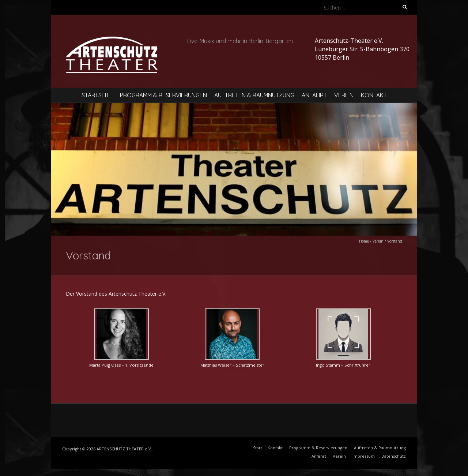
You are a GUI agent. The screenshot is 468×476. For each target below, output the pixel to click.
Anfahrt (314, 95)
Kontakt (374, 95)
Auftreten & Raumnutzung (254, 95)
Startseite (97, 95)
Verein (344, 95)
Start (258, 448)
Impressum (364, 456)
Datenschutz (394, 456)
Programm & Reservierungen (163, 95)
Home (364, 241)
